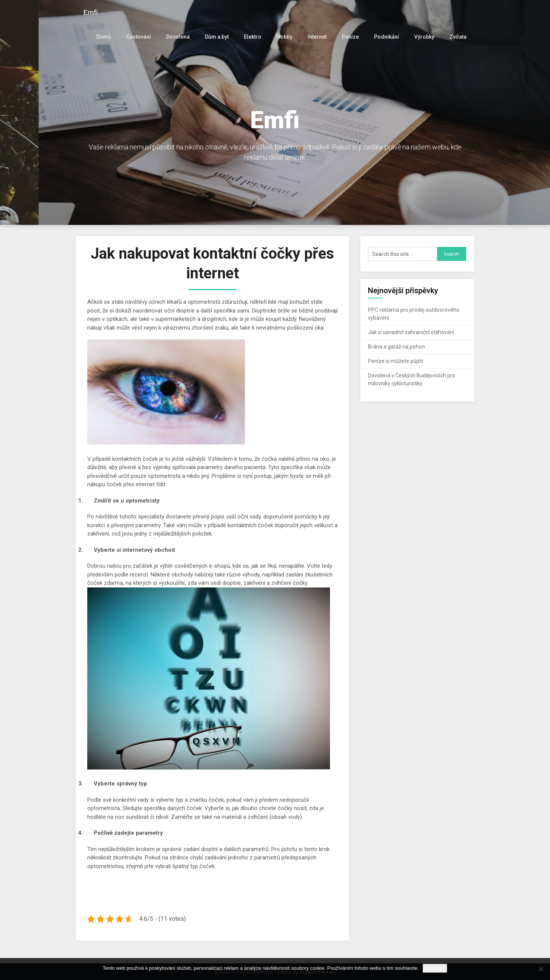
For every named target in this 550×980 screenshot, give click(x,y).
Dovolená (182, 37)
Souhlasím (435, 968)
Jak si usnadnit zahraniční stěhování (411, 332)
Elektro (256, 37)
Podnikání (388, 37)
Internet (320, 37)
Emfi (91, 12)
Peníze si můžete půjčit (396, 361)
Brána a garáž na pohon (396, 347)
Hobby (288, 37)
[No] (541, 969)
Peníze (353, 37)
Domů (110, 37)
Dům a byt (221, 37)
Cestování (144, 37)
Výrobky (425, 37)
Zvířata (458, 37)
